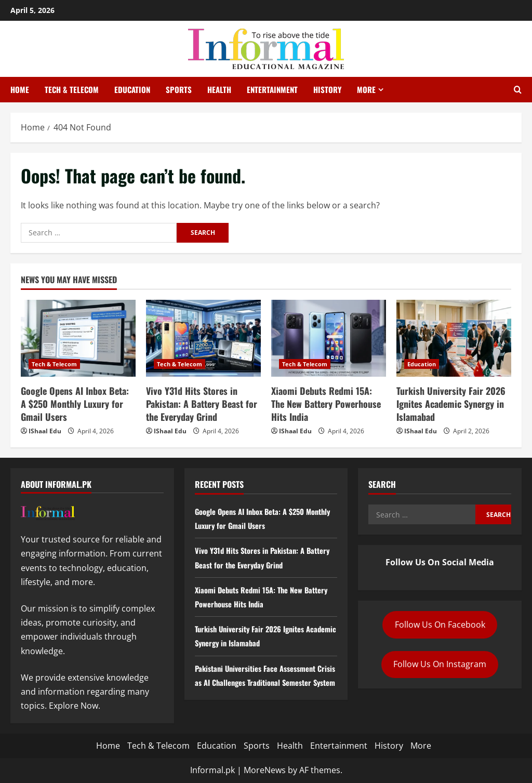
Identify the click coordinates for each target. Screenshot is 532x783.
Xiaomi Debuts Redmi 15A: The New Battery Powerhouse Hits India (326, 404)
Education (132, 89)
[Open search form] (518, 90)
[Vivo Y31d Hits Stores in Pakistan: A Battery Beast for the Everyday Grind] (203, 338)
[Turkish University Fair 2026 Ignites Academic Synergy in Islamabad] (454, 338)
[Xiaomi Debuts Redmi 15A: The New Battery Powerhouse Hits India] (329, 338)
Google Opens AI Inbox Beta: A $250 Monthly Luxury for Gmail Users (75, 404)
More (366, 89)
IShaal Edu (45, 431)
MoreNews (265, 770)
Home (20, 89)
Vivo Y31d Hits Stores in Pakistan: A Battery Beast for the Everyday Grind (202, 404)
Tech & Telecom (72, 89)
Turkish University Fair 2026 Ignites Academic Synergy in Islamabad (451, 404)
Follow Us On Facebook (440, 625)
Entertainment (272, 89)
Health (219, 89)
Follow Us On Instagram (440, 664)
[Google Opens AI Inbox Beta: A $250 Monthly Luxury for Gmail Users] (78, 338)
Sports (179, 89)
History (327, 89)
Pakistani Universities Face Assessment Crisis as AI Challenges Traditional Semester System (262, 682)
